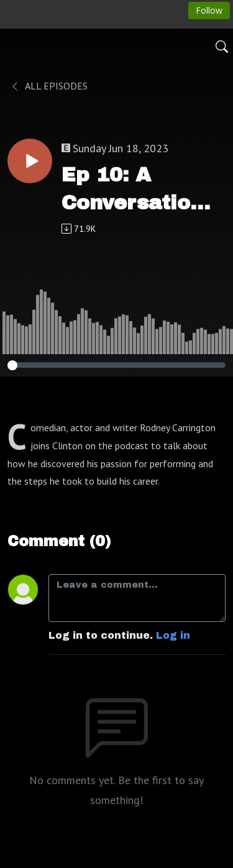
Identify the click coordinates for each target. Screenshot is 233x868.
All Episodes (49, 86)
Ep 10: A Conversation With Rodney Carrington (132, 191)
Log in (173, 635)
